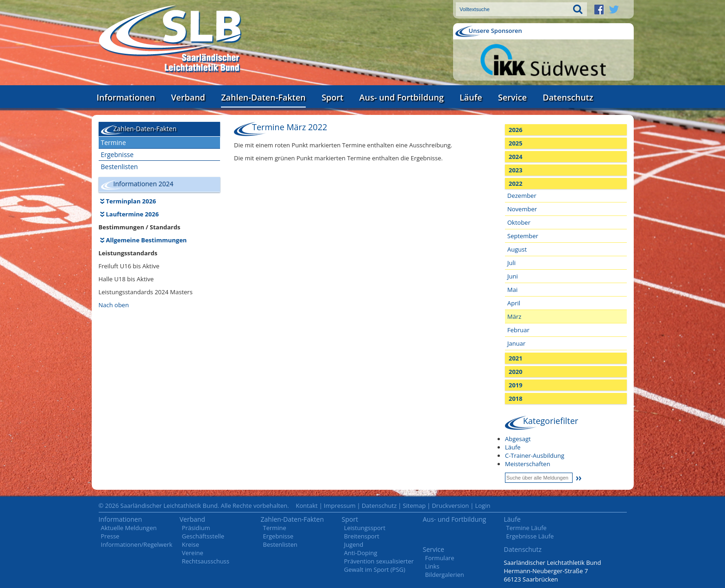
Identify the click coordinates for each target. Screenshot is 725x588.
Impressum (340, 506)
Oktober (519, 222)
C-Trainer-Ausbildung (535, 455)
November (522, 209)
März (514, 316)
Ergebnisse (117, 155)
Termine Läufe (526, 528)
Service (512, 97)
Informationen (126, 97)
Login (482, 506)
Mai (512, 290)
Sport (332, 97)
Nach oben (114, 305)
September (523, 236)
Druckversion (450, 506)
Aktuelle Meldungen (129, 528)
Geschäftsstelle (203, 536)
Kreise (191, 544)
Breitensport (362, 536)
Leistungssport (365, 528)
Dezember (522, 196)
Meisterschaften (528, 464)
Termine (113, 142)
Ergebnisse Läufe (530, 536)
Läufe (471, 97)
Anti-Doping (361, 553)
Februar (518, 330)
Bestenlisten (120, 167)
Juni (513, 276)
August (517, 249)
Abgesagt (518, 439)
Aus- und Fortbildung (402, 97)
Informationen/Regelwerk (137, 544)
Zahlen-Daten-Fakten (263, 97)
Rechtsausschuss (206, 561)
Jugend (354, 544)
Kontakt (307, 506)
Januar (516, 343)
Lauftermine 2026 (132, 214)
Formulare (440, 558)
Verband (188, 97)
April (514, 303)
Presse (110, 536)
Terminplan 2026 (131, 201)
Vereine (193, 553)
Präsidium (196, 528)
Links (432, 566)
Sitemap (414, 506)
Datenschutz (568, 97)
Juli (511, 263)
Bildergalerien (445, 575)
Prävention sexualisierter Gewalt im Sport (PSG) (379, 565)
